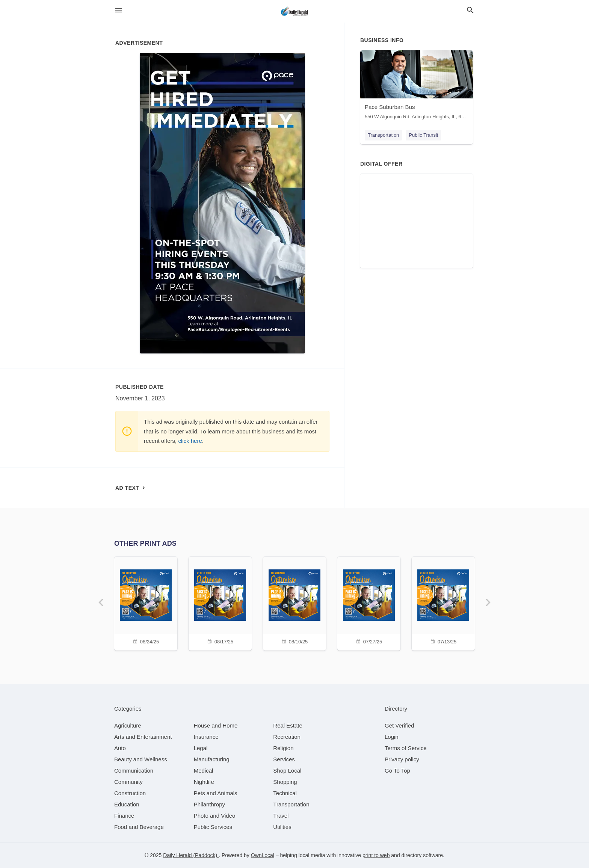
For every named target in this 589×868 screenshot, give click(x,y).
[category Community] (128, 782)
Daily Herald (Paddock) (191, 855)
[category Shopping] (285, 782)
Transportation (383, 135)
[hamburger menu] (119, 10)
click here (190, 441)
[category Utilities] (282, 827)
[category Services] (284, 759)
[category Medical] (204, 771)
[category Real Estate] (288, 725)
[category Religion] (283, 748)
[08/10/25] (294, 603)
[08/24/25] (146, 603)
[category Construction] (130, 793)
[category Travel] (281, 816)
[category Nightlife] (204, 782)
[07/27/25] (369, 603)
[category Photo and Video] (215, 816)
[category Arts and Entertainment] (143, 737)
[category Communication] (134, 771)
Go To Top (397, 771)
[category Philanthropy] (209, 804)
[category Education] (127, 804)
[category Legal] (201, 748)
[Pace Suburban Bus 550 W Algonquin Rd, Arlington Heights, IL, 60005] (417, 87)
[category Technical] (285, 793)
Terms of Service (406, 748)
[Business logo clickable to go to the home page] (294, 11)
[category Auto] (120, 748)
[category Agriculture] (128, 725)
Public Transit (423, 135)
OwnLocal (263, 855)
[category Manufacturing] (212, 759)
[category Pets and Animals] (216, 793)
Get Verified (399, 725)
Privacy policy (402, 759)
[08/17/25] (220, 603)
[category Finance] (124, 816)
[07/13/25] (443, 603)
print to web (376, 855)
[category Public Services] (213, 827)
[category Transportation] (291, 804)
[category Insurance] (206, 737)
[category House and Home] (216, 725)
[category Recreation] (287, 737)
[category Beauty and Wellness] (141, 759)
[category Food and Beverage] (139, 827)
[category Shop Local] (287, 771)
